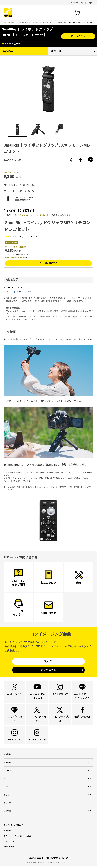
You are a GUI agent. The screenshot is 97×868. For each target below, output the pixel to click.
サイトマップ (9, 843)
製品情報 (11, 23)
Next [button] (86, 85)
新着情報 (7, 755)
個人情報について (11, 832)
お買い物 (7, 812)
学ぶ (5, 780)
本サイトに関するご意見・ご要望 (17, 838)
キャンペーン (9, 804)
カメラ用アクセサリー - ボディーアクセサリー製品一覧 (48, 23)
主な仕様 (56, 51)
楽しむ (6, 796)
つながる (7, 788)
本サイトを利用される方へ (14, 827)
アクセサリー (21, 23)
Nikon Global (9, 848)
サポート (7, 772)
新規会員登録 (48, 670)
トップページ (5, 23)
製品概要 (8, 51)
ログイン (48, 661)
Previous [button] (11, 85)
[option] (48, 89)
